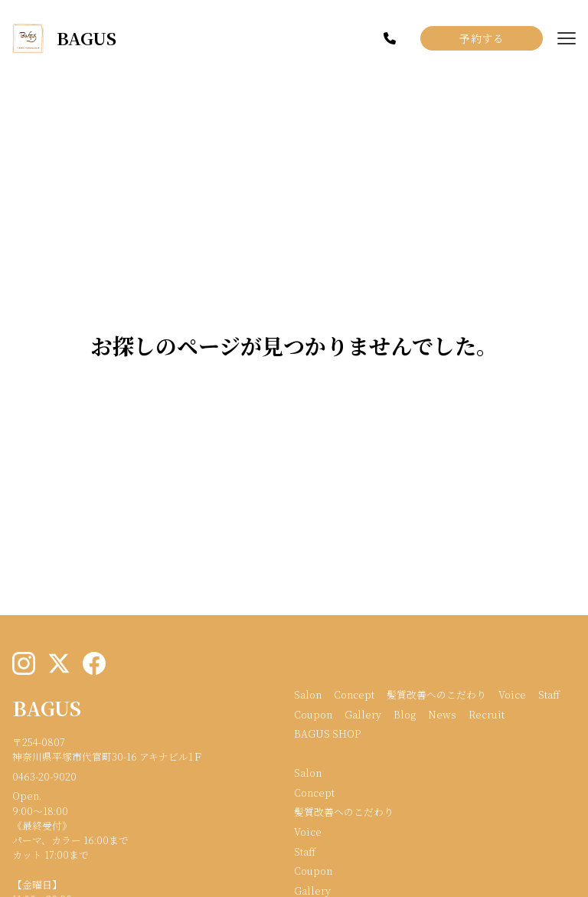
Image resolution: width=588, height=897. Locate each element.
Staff (549, 694)
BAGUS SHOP (327, 733)
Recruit (487, 714)
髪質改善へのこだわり (436, 694)
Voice (512, 694)
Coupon (313, 714)
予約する (482, 38)
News (442, 714)
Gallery (363, 714)
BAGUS (47, 708)
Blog (405, 714)
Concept (354, 694)
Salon (308, 694)
